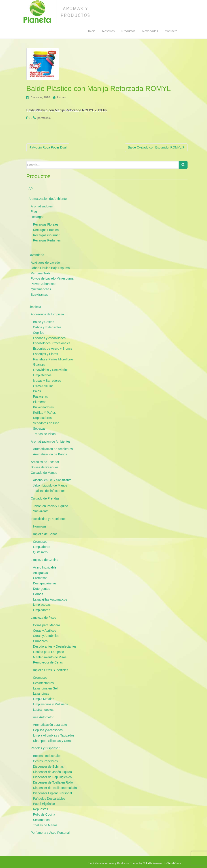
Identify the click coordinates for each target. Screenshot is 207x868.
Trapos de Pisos (44, 434)
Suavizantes (39, 295)
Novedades (150, 31)
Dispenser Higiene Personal (53, 793)
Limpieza (35, 307)
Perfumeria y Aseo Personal (50, 833)
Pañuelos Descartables (49, 799)
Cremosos (40, 542)
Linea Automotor (42, 717)
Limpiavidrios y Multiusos (51, 704)
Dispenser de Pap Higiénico (52, 777)
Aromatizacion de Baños (50, 454)
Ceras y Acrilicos (45, 631)
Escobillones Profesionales (52, 343)
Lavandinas (41, 694)
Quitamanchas (41, 289)
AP (31, 189)
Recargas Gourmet (46, 235)
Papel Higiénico (44, 804)
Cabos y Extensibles (47, 327)
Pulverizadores (44, 407)
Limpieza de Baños (44, 534)
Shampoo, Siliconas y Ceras (53, 741)
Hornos (38, 594)
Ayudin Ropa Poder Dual (48, 147)
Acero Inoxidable (45, 567)
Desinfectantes (44, 683)
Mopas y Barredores (47, 381)
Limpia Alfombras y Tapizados (54, 735)
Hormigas (40, 526)
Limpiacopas (42, 605)
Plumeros (40, 402)
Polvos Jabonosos (44, 284)
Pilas (34, 211)
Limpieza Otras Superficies (50, 670)
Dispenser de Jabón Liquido (53, 772)
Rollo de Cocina (44, 814)
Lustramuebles (43, 710)
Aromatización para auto (50, 725)
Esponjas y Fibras (46, 354)
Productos (129, 31)
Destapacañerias (45, 583)
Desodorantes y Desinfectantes (55, 646)
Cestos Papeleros (46, 761)
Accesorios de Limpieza (47, 314)
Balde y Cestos (44, 322)
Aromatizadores (42, 206)
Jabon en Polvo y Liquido (51, 506)
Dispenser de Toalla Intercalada (55, 788)
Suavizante (41, 511)
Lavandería (36, 255)
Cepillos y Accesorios (48, 730)
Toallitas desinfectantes (49, 491)
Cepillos (39, 333)
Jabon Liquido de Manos (50, 485)
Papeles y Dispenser (45, 748)
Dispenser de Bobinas (48, 767)
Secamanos (41, 820)
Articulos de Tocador (45, 462)
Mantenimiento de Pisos (50, 657)
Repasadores (42, 418)
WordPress (174, 863)
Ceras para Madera (47, 625)
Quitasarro (40, 552)
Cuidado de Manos (44, 473)
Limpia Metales (44, 699)
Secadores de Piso (46, 423)
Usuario (62, 97)
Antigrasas (41, 573)
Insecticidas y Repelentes (49, 519)
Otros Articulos (43, 386)
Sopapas (39, 429)
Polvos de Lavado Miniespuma (52, 278)
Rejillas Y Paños (44, 413)
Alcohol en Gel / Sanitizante (52, 480)
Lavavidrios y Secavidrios (51, 370)
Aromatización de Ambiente (48, 199)
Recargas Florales (46, 224)
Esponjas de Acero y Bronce (53, 349)
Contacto (171, 31)
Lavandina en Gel (45, 688)
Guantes (39, 364)
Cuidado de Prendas (45, 498)
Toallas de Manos (45, 825)
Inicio (92, 31)
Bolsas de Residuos (45, 467)
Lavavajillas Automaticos (50, 599)
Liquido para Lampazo (49, 652)
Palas (37, 391)
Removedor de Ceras (48, 662)
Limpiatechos (42, 375)
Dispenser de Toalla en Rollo (53, 782)
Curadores (40, 641)
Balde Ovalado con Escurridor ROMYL (156, 147)
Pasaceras (41, 396)
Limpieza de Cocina (45, 560)
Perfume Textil (41, 273)
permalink (44, 118)
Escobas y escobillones (49, 338)
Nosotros (109, 31)
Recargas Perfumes (47, 240)
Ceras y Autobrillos (46, 636)
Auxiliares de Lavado (45, 263)
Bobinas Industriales (47, 756)
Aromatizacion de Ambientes (51, 442)
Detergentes (42, 589)
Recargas (38, 217)
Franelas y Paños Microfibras (53, 359)
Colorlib (147, 863)
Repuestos (41, 809)
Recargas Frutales (46, 230)
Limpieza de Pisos (44, 618)
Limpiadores (42, 547)
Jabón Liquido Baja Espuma (50, 268)
